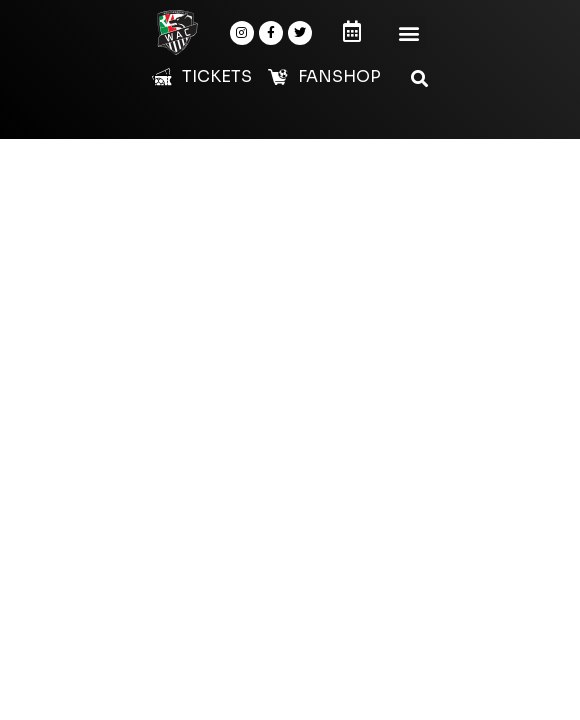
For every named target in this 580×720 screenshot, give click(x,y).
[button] (409, 32)
